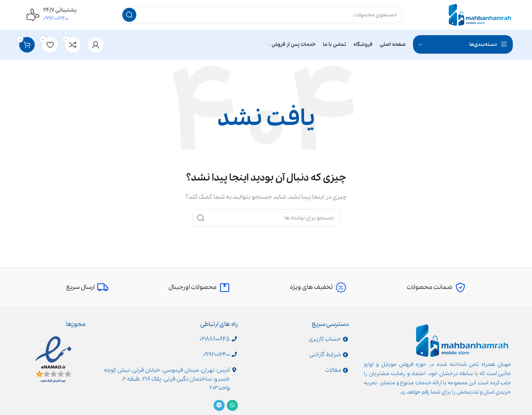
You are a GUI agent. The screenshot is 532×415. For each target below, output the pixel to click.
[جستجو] (262, 15)
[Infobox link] (436, 287)
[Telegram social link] (219, 405)
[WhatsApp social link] (232, 405)
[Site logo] (480, 14)
